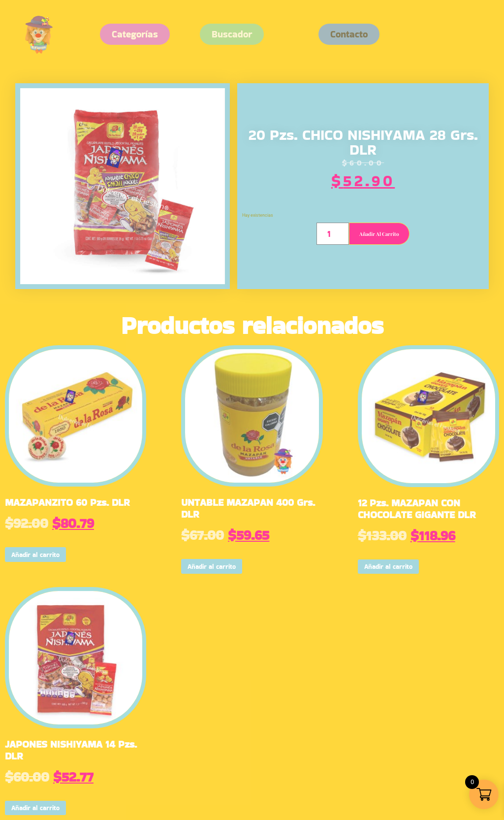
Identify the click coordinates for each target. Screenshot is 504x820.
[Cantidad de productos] (332, 234)
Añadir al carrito (379, 234)
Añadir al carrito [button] (35, 555)
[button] (349, 34)
